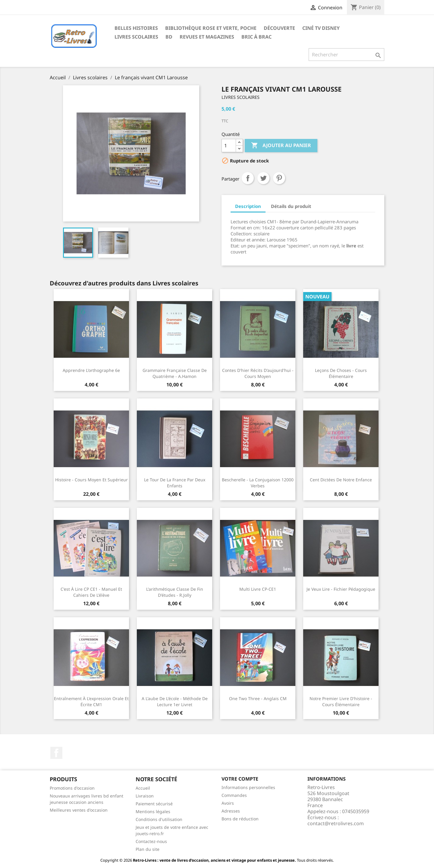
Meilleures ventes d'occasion (79, 810)
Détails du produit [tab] (291, 206)
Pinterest (279, 178)
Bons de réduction (240, 819)
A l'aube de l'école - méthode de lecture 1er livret (175, 701)
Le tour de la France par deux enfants (175, 483)
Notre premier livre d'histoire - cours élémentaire (341, 701)
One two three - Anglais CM (258, 698)
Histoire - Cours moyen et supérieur (91, 480)
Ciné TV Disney (321, 28)
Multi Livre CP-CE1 (258, 589)
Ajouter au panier (281, 146)
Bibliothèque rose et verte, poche (211, 28)
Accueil (143, 788)
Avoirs (228, 803)
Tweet (263, 178)
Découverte (279, 28)
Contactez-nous (151, 841)
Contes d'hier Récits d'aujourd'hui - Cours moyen (258, 373)
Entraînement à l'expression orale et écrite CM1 (91, 701)
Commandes (234, 795)
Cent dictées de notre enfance (341, 480)
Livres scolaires (136, 37)
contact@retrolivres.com (336, 823)
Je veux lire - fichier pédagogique (341, 589)
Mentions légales (153, 811)
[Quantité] (229, 146)
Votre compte (240, 779)
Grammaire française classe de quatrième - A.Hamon (175, 373)
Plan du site (148, 849)
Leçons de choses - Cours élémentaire (341, 373)
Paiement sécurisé (154, 804)
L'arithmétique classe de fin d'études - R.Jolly (175, 592)
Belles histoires (136, 28)
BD (169, 37)
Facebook (56, 753)
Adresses (231, 811)
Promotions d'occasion (72, 788)
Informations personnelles (248, 787)
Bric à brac (256, 37)
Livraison (145, 796)
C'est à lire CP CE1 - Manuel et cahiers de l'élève (91, 592)
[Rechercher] (346, 55)
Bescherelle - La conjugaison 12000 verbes (258, 483)
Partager (248, 178)
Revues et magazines (207, 37)
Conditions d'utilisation (159, 819)
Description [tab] (248, 206)
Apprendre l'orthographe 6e (91, 370)
